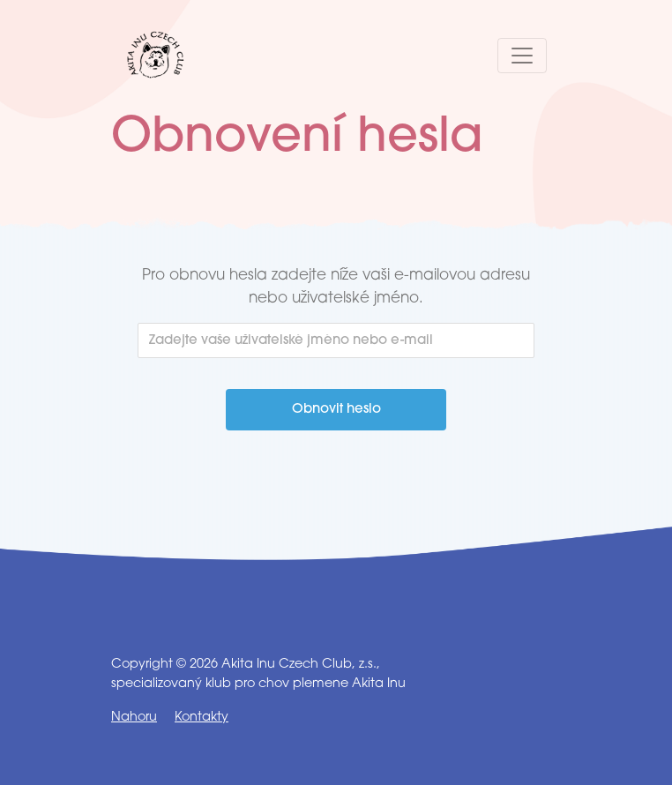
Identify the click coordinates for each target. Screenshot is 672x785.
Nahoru (134, 718)
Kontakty (202, 718)
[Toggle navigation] (522, 56)
